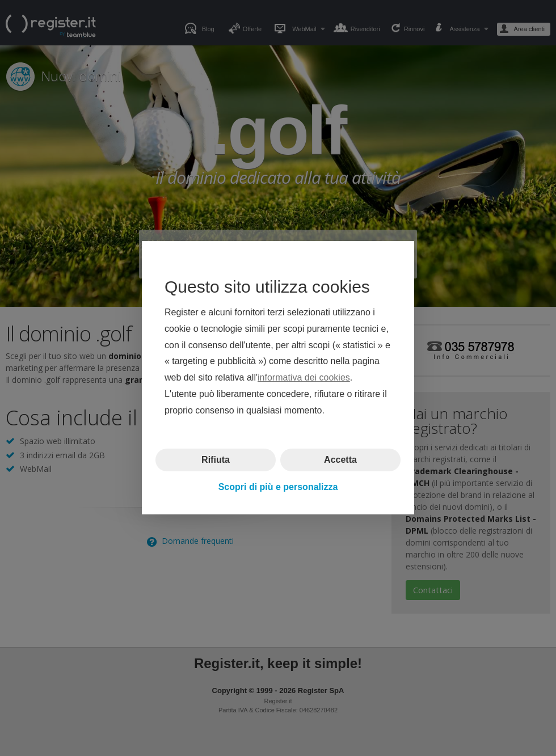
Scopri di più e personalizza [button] (278, 487)
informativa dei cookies (304, 378)
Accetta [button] (340, 460)
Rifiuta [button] (216, 460)
